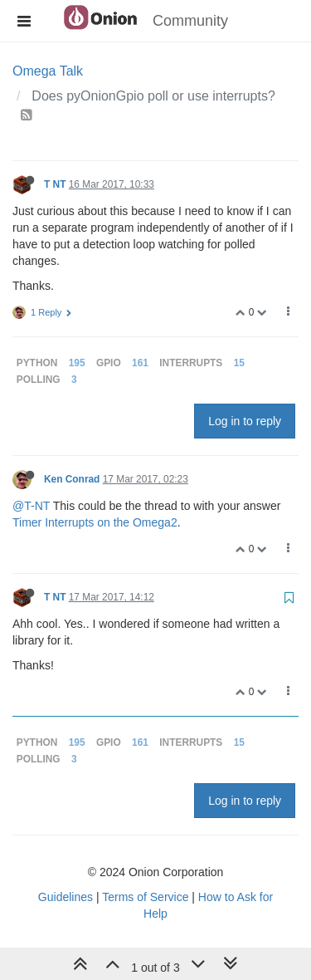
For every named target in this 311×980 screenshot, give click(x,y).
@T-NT (31, 506)
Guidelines (66, 897)
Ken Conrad (72, 479)
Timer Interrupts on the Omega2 (95, 522)
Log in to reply (245, 421)
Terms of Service (145, 897)
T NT (55, 184)
